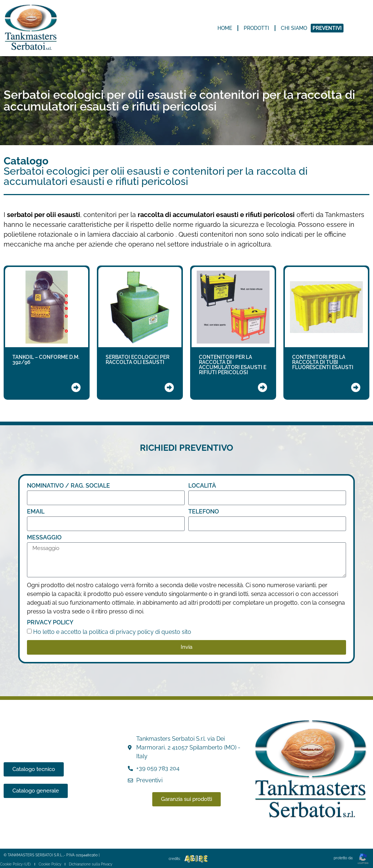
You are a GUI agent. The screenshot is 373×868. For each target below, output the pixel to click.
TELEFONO (204, 512)
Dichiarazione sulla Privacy (91, 864)
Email (36, 512)
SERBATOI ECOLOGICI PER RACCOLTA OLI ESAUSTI (138, 360)
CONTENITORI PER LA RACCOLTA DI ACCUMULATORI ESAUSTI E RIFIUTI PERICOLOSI (233, 365)
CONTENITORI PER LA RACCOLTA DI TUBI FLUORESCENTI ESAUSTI (323, 362)
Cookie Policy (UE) (15, 864)
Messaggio (44, 538)
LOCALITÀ (202, 486)
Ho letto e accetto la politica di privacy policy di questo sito (112, 632)
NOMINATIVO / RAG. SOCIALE (68, 486)
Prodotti (256, 28)
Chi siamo (294, 28)
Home (225, 28)
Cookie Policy (50, 864)
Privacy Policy (50, 623)
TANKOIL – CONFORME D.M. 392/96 (46, 360)
